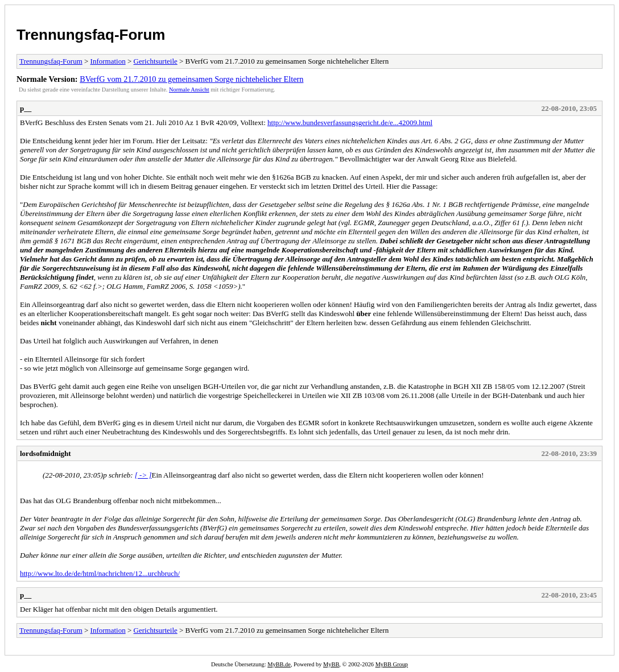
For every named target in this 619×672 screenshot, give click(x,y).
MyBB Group (392, 664)
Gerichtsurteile (156, 61)
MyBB (331, 664)
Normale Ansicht (189, 90)
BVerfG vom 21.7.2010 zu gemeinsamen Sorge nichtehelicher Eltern (191, 79)
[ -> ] (143, 475)
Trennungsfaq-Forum (91, 35)
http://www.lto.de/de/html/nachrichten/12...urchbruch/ (100, 573)
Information (108, 61)
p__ (26, 108)
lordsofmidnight (46, 453)
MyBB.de (279, 664)
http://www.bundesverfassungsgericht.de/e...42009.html (350, 123)
